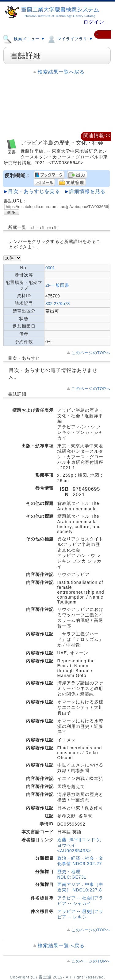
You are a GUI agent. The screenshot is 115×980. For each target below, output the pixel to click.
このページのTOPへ (91, 353)
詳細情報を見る (87, 191)
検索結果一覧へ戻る (61, 72)
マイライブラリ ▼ (70, 39)
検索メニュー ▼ (24, 39)
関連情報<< (97, 136)
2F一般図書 (57, 285)
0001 (50, 268)
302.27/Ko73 (57, 304)
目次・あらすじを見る (34, 191)
